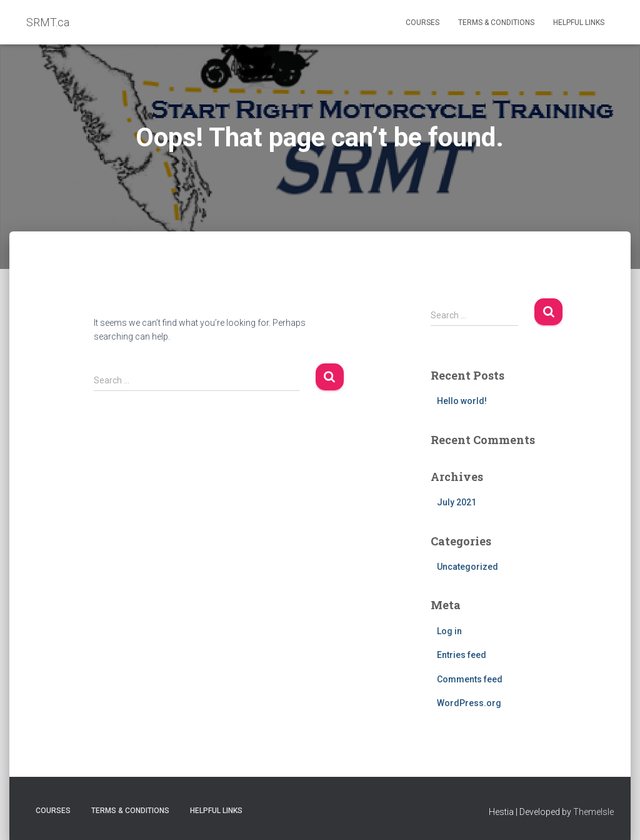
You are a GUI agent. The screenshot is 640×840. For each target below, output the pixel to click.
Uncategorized (467, 567)
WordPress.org (469, 703)
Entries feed (462, 655)
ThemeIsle (593, 812)
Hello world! (462, 401)
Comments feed (470, 679)
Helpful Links (579, 23)
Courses (422, 23)
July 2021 (457, 502)
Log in (449, 631)
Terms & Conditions (496, 23)
